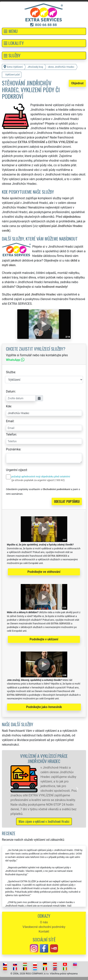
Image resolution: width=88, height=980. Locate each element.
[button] (44, 31)
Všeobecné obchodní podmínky (44, 927)
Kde (9, 406)
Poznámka (13, 449)
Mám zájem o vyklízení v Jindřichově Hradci (44, 821)
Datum (10, 391)
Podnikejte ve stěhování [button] (44, 572)
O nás (44, 922)
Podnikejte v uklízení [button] (44, 639)
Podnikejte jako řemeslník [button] (44, 707)
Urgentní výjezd (16, 470)
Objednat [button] (77, 83)
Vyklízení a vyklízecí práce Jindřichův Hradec (44, 758)
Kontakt (44, 931)
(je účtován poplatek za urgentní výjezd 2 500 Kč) (38, 480)
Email (10, 421)
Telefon (11, 434)
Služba (11, 372)
